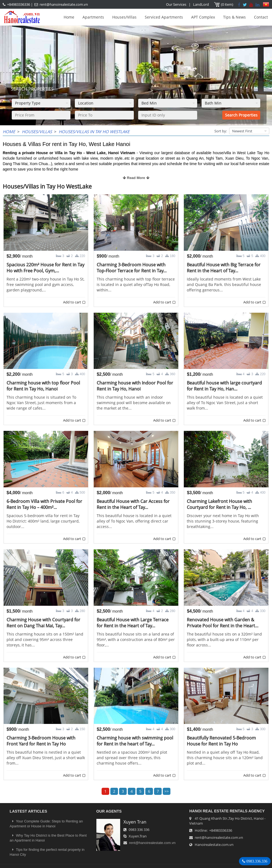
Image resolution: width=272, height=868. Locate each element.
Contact (261, 17)
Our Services (176, 4)
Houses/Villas (124, 17)
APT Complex (203, 17)
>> (167, 791)
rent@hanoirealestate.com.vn (64, 4)
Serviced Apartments (164, 17)
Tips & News (234, 17)
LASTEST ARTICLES (28, 811)
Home (69, 17)
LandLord (201, 4)
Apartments (93, 17)
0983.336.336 (256, 861)
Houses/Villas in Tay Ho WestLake (94, 132)
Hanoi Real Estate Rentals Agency (227, 811)
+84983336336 (19, 4)
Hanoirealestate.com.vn (214, 845)
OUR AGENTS (109, 811)
